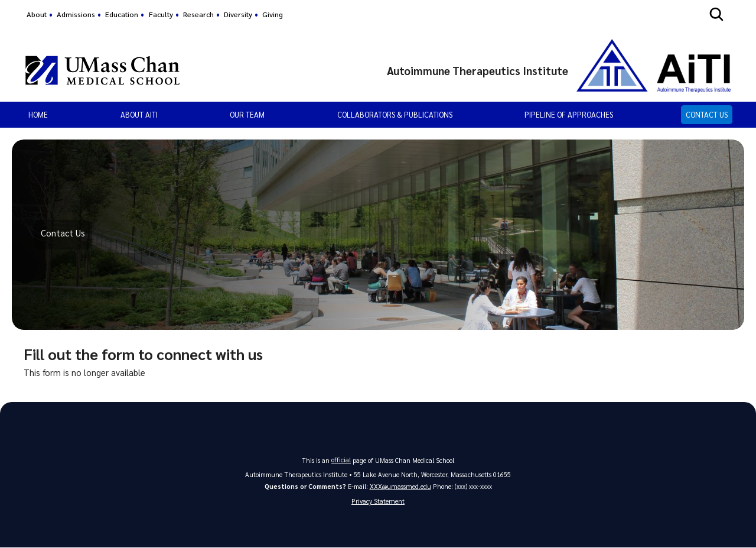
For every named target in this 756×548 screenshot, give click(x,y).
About (37, 14)
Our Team (247, 114)
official (341, 460)
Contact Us (707, 114)
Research (198, 14)
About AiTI (139, 114)
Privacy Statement (378, 502)
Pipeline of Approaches (569, 114)
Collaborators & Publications (395, 114)
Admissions (76, 14)
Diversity (238, 14)
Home (38, 114)
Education (122, 14)
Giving (273, 14)
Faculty (161, 14)
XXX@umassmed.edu (400, 486)
